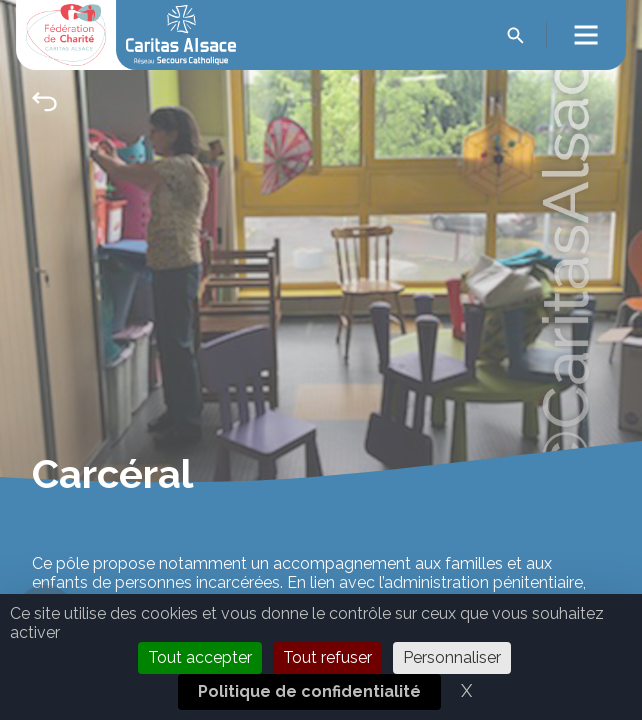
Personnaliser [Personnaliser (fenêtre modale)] (452, 657)
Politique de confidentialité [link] (309, 691)
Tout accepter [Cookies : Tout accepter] (200, 657)
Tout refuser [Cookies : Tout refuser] (327, 657)
